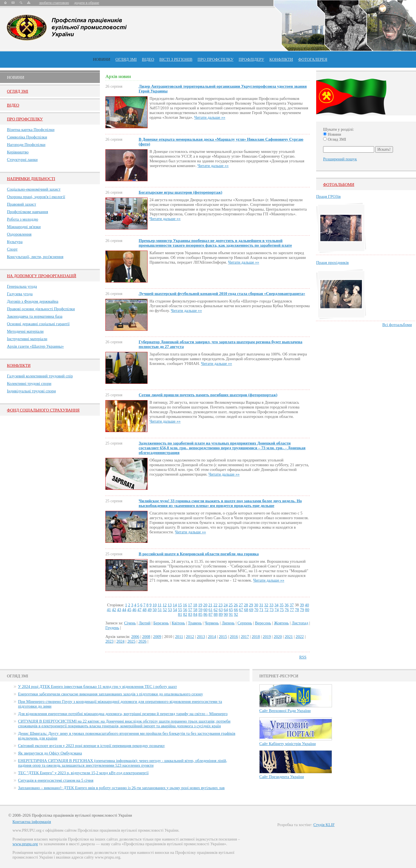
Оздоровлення (19, 234)
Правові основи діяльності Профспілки (41, 309)
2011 (179, 637)
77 (292, 610)
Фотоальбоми (339, 185)
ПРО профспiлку (215, 59)
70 (256, 610)
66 (236, 610)
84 (195, 614)
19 (200, 605)
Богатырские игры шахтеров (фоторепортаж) (181, 192)
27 (241, 605)
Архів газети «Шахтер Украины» (35, 346)
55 (180, 610)
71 (261, 610)
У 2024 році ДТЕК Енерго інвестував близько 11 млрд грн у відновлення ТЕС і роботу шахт (97, 687)
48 (145, 610)
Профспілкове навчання (27, 212)
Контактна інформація (32, 822)
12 (165, 605)
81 (180, 614)
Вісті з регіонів (176, 59)
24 (226, 605)
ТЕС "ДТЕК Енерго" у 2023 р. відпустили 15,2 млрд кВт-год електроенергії (83, 773)
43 (119, 610)
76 (287, 610)
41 (109, 610)
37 (292, 605)
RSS (303, 657)
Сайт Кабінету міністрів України (288, 744)
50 (155, 610)
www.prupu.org (25, 844)
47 (139, 610)
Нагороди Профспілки (26, 145)
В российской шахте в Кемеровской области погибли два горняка (199, 554)
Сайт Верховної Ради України (285, 711)
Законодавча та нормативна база (35, 316)
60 (206, 610)
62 (216, 610)
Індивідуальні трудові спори (31, 391)
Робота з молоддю (22, 219)
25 (231, 605)
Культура (15, 242)
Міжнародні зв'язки (24, 227)
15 (180, 605)
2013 (201, 637)
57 (190, 610)
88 (216, 614)
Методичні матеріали (25, 331)
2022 (300, 637)
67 (241, 610)
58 (195, 610)
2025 (131, 641)
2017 (245, 637)
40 (307, 605)
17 (190, 605)
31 (261, 605)
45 (129, 610)
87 (211, 614)
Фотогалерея (313, 59)
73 (272, 610)
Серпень (245, 623)
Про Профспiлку (25, 119)
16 (185, 605)
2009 (157, 637)
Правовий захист (21, 204)
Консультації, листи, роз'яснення (35, 257)
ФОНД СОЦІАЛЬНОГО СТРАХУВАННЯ (43, 410)
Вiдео (13, 105)
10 (155, 605)
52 (165, 610)
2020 (278, 637)
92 (236, 614)
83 (190, 614)
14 (175, 605)
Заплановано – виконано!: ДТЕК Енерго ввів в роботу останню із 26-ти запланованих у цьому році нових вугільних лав (121, 788)
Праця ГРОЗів (328, 196)
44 (124, 610)
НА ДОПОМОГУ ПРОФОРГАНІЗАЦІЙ (42, 276)
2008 (146, 637)
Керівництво (18, 152)
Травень (195, 623)
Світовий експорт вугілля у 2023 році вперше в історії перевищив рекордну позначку (92, 746)
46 (134, 610)
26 (236, 605)
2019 (267, 637)
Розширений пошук (340, 159)
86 (206, 614)
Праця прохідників (332, 263)
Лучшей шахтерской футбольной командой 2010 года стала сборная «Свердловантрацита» (222, 294)
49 (150, 610)
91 (231, 614)
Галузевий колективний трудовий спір (40, 376)
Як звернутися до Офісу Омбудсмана (50, 753)
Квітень (178, 623)
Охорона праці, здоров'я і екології (36, 197)
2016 (234, 637)
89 (221, 614)
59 (200, 610)
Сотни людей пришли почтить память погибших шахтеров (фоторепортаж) (208, 395)
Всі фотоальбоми (397, 325)
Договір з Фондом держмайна (33, 301)
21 (210, 605)
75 (282, 610)
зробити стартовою (54, 3)
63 (221, 610)
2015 (223, 637)
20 (205, 605)
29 (251, 605)
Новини (102, 59)
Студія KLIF (324, 825)
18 (195, 605)
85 (200, 614)
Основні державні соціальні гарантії (38, 324)
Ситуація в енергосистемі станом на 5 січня (56, 780)
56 (185, 610)
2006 (135, 637)
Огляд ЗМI (18, 91)
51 (160, 610)
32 (266, 605)
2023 (109, 641)
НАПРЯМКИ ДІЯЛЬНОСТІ (31, 179)
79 (302, 610)
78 (297, 610)
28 (246, 605)
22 (215, 605)
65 (231, 610)
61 (211, 610)
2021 (289, 637)
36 (287, 605)
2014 (212, 637)
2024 (121, 641)
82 (185, 614)
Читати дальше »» (210, 117)
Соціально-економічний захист (34, 189)
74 (277, 610)
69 (251, 610)
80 (307, 610)
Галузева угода (20, 294)
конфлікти (281, 59)
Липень (228, 623)
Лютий (145, 623)
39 (302, 605)
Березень (161, 623)
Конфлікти (19, 365)
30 (256, 605)
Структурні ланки (22, 160)
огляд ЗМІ (126, 59)
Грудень (112, 628)
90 (226, 614)
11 (159, 605)
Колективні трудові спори (29, 383)
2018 (256, 637)
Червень (212, 623)
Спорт (12, 249)
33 (271, 605)
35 (282, 605)
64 (226, 610)
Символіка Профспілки (27, 137)
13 (170, 605)
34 (276, 605)
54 (175, 610)
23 (221, 605)
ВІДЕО (148, 59)
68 (246, 610)
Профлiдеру (251, 59)
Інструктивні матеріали (27, 339)
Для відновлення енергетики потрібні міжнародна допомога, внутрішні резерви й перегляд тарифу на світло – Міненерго (123, 714)
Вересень (263, 623)
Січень (130, 623)
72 (266, 610)
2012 (190, 637)
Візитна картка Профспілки (31, 130)
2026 (142, 641)
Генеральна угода (22, 286)
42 (114, 610)
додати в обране (87, 3)
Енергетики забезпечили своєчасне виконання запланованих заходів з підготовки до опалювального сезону (111, 694)
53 (170, 610)
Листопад (300, 623)
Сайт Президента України (282, 777)
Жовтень (281, 623)
